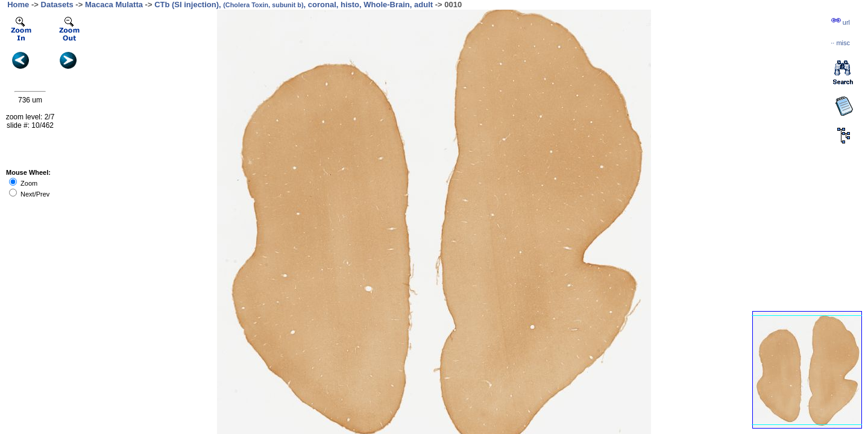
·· (840, 43)
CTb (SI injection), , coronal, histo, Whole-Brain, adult (294, 5)
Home (18, 5)
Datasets (57, 5)
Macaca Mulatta (114, 5)
